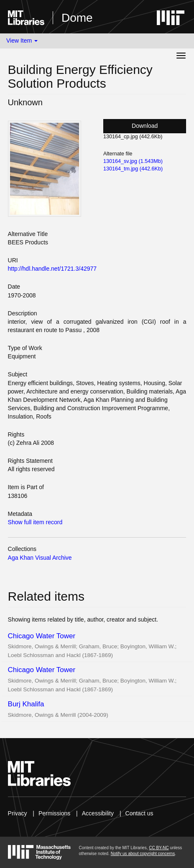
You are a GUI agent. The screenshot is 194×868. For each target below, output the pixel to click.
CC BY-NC (159, 848)
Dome (77, 18)
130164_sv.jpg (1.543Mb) (133, 161)
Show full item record (35, 522)
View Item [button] (22, 41)
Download (145, 126)
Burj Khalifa (26, 704)
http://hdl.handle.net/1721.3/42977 (52, 269)
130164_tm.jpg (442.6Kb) (133, 169)
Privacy (18, 813)
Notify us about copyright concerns (143, 854)
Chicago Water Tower (42, 636)
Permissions (54, 813)
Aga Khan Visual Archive (40, 558)
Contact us (139, 813)
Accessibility (98, 813)
